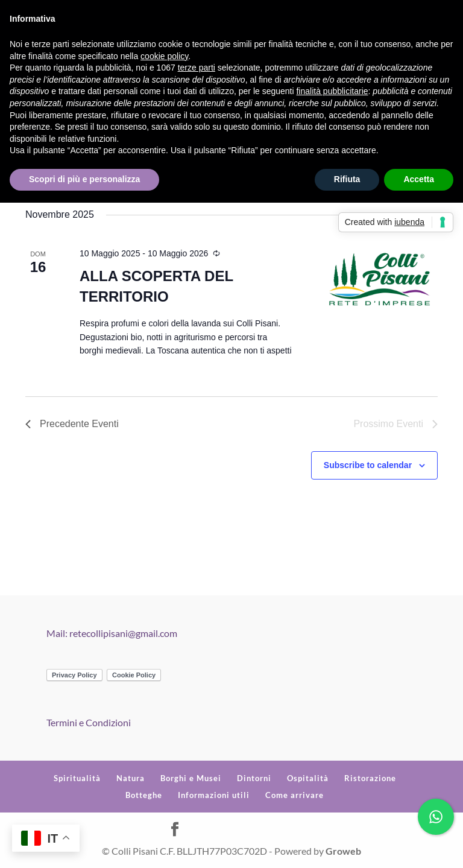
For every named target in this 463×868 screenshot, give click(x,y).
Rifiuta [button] (347, 179)
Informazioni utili (214, 795)
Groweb (343, 851)
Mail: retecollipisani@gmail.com (112, 633)
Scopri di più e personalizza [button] (84, 179)
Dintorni (254, 778)
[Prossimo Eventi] (395, 424)
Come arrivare (294, 795)
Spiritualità (77, 778)
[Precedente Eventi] (72, 424)
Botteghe (144, 795)
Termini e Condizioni (89, 722)
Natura (131, 778)
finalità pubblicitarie (332, 91)
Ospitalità (308, 778)
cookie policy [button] (164, 56)
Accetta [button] (419, 179)
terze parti (197, 68)
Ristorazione (370, 778)
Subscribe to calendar (368, 465)
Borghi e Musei (191, 778)
